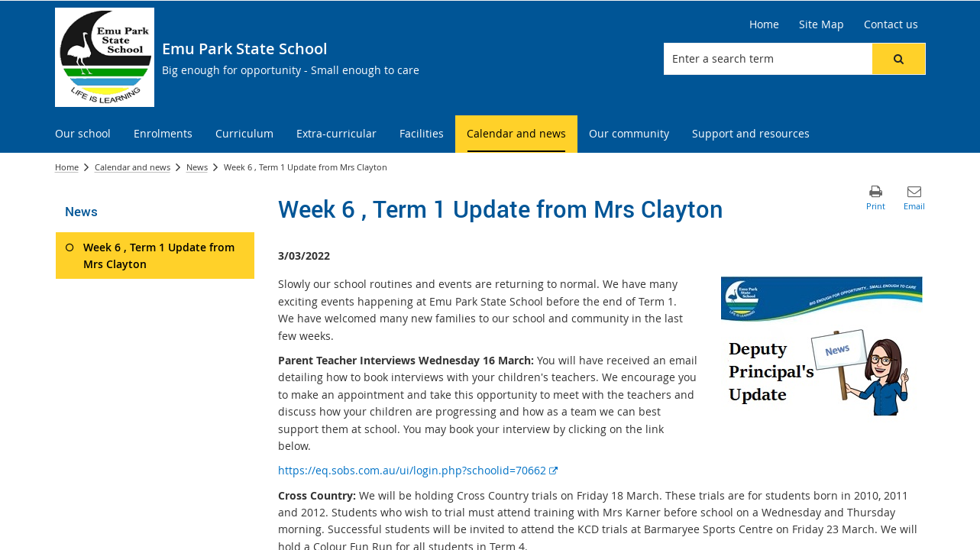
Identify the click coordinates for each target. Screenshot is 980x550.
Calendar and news (133, 167)
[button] (898, 59)
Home (67, 167)
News (197, 167)
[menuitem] (83, 134)
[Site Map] (822, 24)
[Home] (764, 24)
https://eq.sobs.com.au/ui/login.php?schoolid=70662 (418, 470)
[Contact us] (891, 24)
